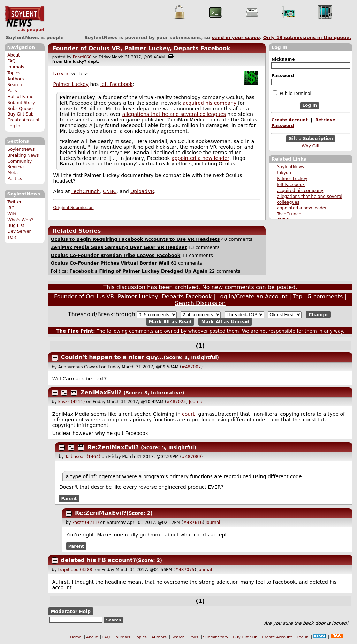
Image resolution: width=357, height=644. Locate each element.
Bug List (16, 225)
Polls (12, 91)
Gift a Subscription (311, 139)
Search (15, 85)
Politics (15, 179)
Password (283, 76)
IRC (11, 208)
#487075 (185, 570)
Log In (14, 126)
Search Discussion (200, 303)
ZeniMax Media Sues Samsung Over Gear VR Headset (119, 247)
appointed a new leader (302, 208)
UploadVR (142, 191)
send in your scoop (236, 38)
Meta (13, 173)
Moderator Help (71, 611)
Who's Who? (20, 220)
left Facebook (291, 185)
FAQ (11, 61)
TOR (12, 237)
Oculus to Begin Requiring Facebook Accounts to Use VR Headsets (135, 239)
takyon (284, 173)
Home (76, 637)
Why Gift (311, 146)
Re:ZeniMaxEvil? (113, 447)
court (188, 414)
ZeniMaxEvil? (101, 393)
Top (298, 297)
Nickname (283, 59)
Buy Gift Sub (20, 114)
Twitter (14, 202)
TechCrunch (289, 214)
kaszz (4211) (72, 402)
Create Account (24, 120)
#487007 (191, 367)
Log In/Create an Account (252, 297)
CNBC (110, 191)
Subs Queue (20, 109)
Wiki (12, 214)
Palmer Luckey (292, 179)
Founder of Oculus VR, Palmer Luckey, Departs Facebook (141, 48)
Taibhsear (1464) (83, 457)
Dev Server (19, 231)
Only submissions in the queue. (307, 38)
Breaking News (23, 155)
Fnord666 (82, 57)
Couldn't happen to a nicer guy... (112, 357)
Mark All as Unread (225, 322)
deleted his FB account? (98, 560)
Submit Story (21, 103)
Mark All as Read (170, 322)
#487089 (191, 457)
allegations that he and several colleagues (174, 114)
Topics (14, 73)
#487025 (176, 402)
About (14, 55)
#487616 (193, 523)
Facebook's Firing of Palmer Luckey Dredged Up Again (138, 271)
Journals (16, 67)
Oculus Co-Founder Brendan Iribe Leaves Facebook (115, 255)
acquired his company (300, 191)
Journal (196, 402)
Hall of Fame (20, 97)
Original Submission (74, 208)
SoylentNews (25, 19)
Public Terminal (292, 93)
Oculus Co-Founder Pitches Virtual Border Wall (110, 263)
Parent (69, 498)
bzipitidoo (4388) (76, 570)
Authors (16, 79)
